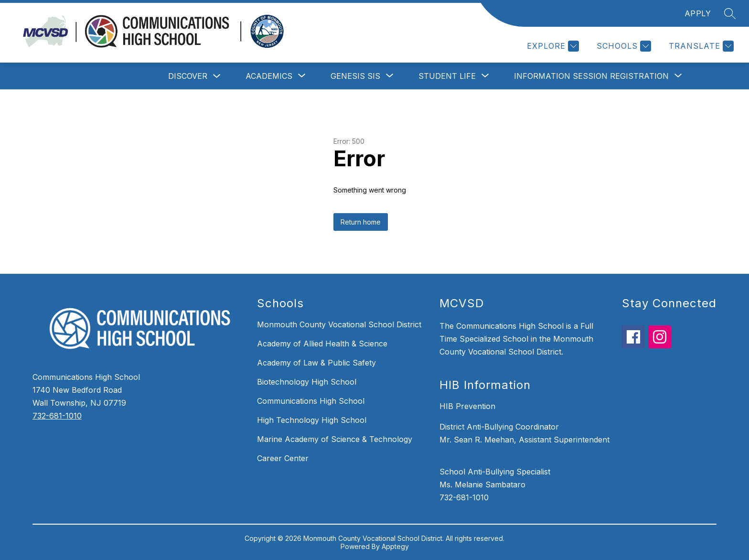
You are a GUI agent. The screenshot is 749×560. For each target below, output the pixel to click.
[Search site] (730, 13)
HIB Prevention (467, 406)
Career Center (283, 458)
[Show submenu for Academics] (269, 76)
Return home (361, 222)
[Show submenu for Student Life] (447, 76)
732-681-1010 (57, 416)
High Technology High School (312, 420)
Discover (188, 76)
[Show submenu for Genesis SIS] (355, 76)
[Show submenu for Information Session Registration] (591, 76)
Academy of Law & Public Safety (316, 363)
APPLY (698, 13)
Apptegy (395, 546)
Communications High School (311, 401)
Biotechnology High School (307, 382)
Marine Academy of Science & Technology (335, 439)
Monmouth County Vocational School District (339, 324)
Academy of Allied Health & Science (322, 344)
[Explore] (552, 46)
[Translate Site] (700, 46)
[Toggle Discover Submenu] (217, 76)
